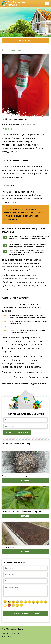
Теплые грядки (8, 547)
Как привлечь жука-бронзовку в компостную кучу (22, 511)
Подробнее (26, 480)
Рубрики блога (26, 41)
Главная (5, 50)
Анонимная (16, 50)
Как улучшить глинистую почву (14, 476)
